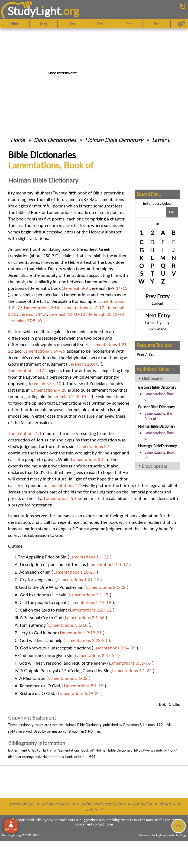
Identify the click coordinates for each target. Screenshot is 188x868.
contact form (103, 824)
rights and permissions (103, 804)
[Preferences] (182, 24)
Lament (158, 303)
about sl (167, 804)
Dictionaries (153, 378)
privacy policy (56, 804)
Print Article (146, 355)
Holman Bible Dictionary (114, 140)
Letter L (161, 140)
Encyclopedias (155, 466)
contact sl (142, 804)
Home (18, 140)
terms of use (22, 804)
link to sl (94, 809)
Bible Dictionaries (55, 140)
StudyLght (34, 11)
